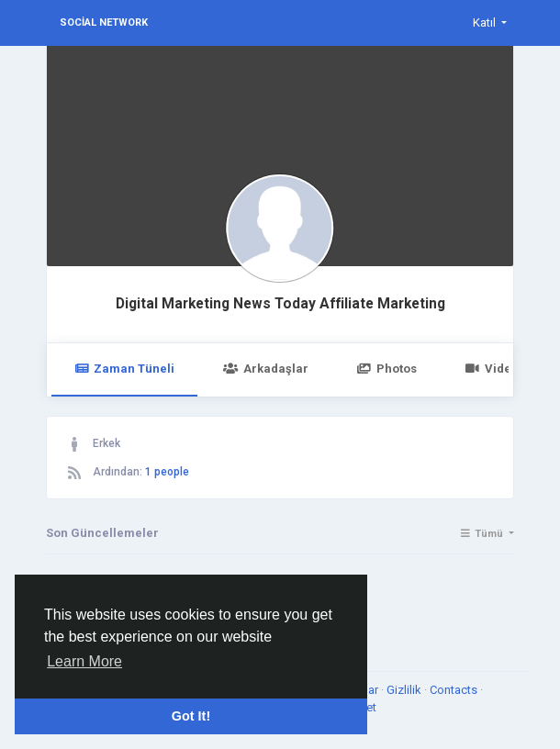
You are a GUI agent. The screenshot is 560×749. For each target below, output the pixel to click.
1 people (167, 472)
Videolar (500, 369)
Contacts (455, 690)
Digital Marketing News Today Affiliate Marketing (280, 304)
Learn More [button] (84, 661)
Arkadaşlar (265, 369)
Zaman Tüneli (124, 369)
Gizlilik (405, 690)
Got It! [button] (191, 716)
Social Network (104, 22)
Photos (387, 369)
